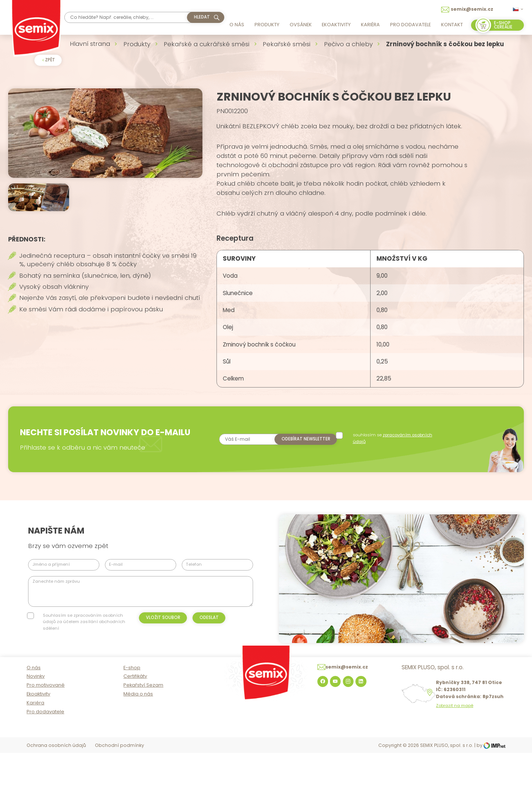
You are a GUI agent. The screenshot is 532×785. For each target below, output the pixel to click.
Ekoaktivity (336, 25)
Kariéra (370, 25)
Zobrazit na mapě (455, 739)
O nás (237, 25)
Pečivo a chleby (348, 44)
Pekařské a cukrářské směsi (207, 44)
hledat (202, 17)
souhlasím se (393, 463)
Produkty (267, 25)
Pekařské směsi (287, 44)
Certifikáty (135, 709)
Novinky (36, 709)
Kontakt (452, 25)
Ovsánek (301, 25)
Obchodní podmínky (120, 778)
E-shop (132, 700)
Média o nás (138, 727)
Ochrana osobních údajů (56, 778)
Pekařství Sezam (143, 718)
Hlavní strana (90, 44)
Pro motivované (46, 718)
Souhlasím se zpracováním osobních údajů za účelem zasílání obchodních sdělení (84, 647)
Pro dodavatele (410, 25)
